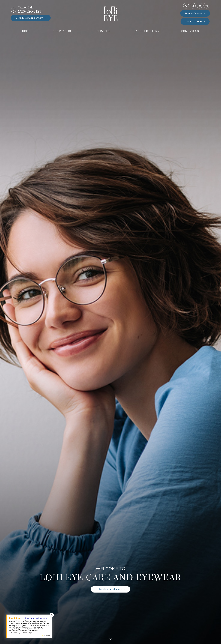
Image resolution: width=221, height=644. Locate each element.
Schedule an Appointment (30, 18)
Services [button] (104, 31)
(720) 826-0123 (30, 10)
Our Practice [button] (63, 31)
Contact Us (190, 31)
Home (26, 31)
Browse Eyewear (194, 13)
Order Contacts (194, 21)
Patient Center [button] (146, 31)
